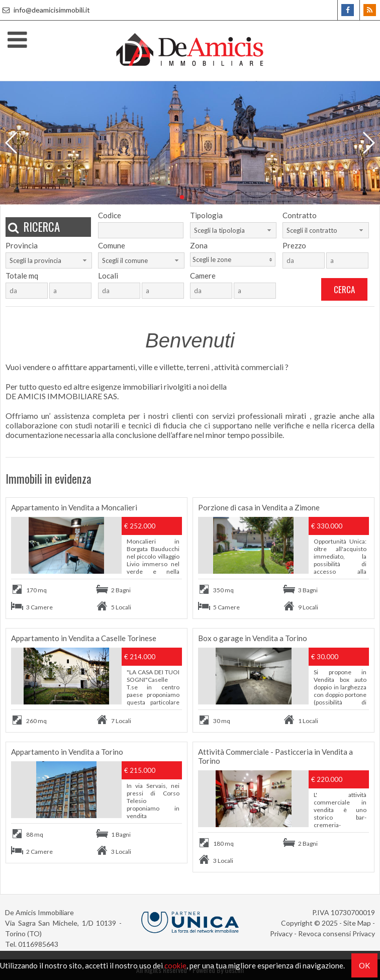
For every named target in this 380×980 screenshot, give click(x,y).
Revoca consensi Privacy (337, 933)
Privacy (281, 933)
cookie (175, 965)
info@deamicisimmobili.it (45, 10)
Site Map (357, 923)
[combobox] (233, 230)
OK (364, 965)
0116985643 (38, 944)
